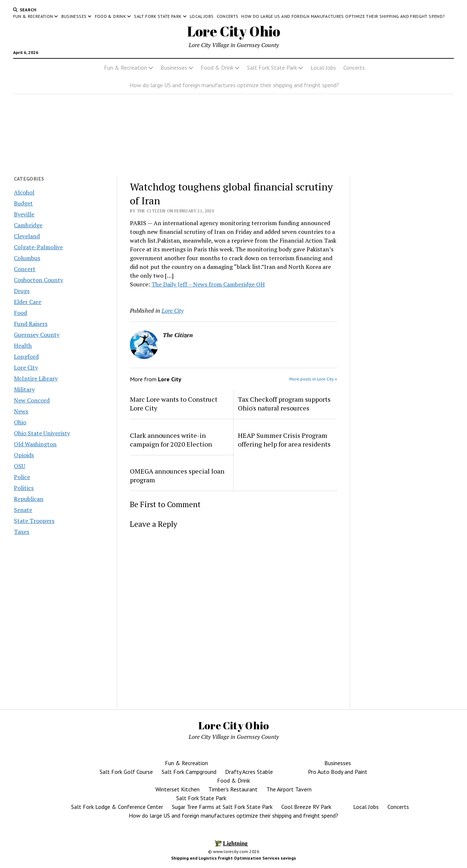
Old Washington (35, 444)
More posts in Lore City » (313, 379)
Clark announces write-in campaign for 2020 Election (171, 440)
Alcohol (24, 192)
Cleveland (27, 236)
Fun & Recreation (33, 16)
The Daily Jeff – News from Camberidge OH (208, 284)
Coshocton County (38, 280)
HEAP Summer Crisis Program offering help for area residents (284, 440)
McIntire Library (36, 378)
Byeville (24, 214)
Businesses (74, 16)
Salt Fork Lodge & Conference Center (117, 807)
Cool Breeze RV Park (306, 807)
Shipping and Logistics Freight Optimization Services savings (233, 858)
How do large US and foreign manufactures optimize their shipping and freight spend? (343, 16)
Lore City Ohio (234, 31)
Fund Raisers (31, 324)
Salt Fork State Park (158, 16)
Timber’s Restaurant (233, 789)
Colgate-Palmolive (38, 247)
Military (24, 389)
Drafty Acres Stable (249, 772)
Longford (26, 356)
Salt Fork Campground (189, 772)
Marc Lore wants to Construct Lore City (174, 404)
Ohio (20, 422)
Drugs (22, 291)
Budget (23, 203)
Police (22, 477)
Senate (23, 510)
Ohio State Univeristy (42, 433)
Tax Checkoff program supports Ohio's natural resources (284, 404)
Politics (24, 488)
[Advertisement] (405, 302)
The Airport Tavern (289, 789)
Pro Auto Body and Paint (338, 772)
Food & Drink (110, 16)
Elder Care (28, 302)
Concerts (228, 16)
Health (23, 346)
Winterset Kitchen (177, 789)
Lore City (26, 367)
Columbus (27, 258)
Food (20, 313)
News (21, 411)
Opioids (24, 455)
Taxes (22, 532)
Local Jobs (202, 16)
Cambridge (28, 225)
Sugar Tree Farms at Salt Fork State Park (222, 807)
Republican (29, 499)
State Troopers (34, 521)
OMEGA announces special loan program (177, 475)
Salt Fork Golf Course (126, 772)
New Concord (32, 400)
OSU (20, 466)
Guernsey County (37, 335)
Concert (25, 269)
